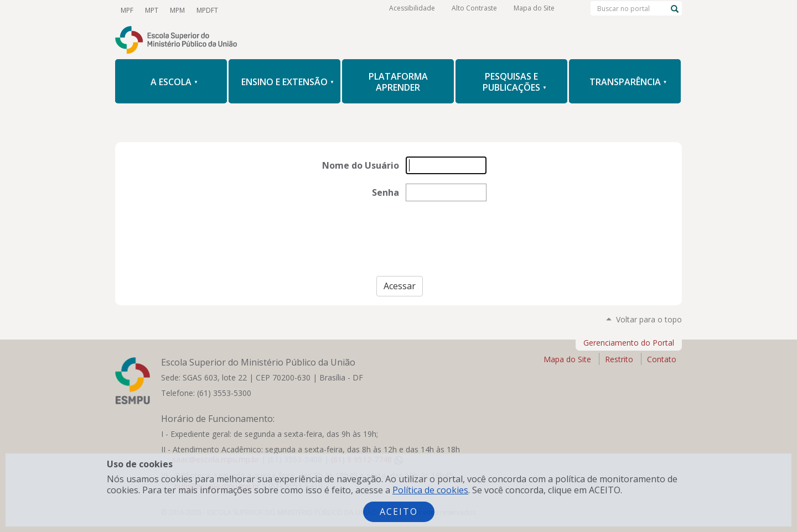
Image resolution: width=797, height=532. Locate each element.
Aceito (399, 512)
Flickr (333, 11)
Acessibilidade (412, 11)
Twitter (258, 11)
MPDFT (206, 10)
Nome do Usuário (361, 165)
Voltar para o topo (649, 319)
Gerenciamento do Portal (629, 343)
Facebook (277, 11)
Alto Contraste (474, 11)
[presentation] (398, 243)
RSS (352, 11)
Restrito (619, 359)
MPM (176, 10)
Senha (385, 192)
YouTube (239, 11)
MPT (151, 10)
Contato (662, 359)
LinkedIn (314, 11)
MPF (127, 10)
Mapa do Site (534, 11)
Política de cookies (430, 490)
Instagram (296, 11)
